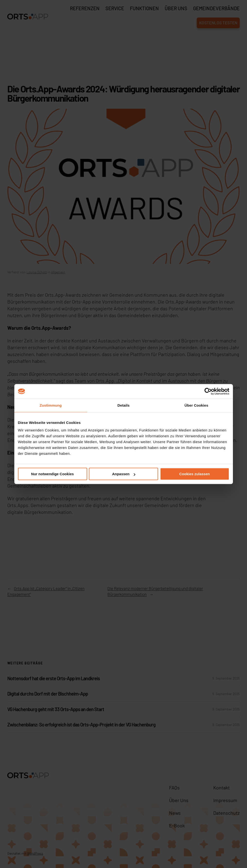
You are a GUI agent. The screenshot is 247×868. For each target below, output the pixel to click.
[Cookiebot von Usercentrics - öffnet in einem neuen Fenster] (208, 391)
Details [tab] (124, 405)
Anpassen (124, 474)
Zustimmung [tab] (51, 405)
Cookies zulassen (195, 474)
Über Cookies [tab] (196, 405)
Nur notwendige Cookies (52, 474)
